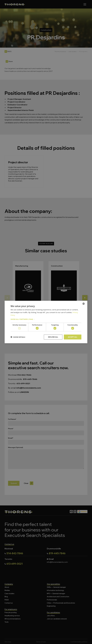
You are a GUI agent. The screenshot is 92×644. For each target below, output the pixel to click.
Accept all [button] (73, 337)
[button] (46, 319)
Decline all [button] (53, 337)
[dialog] (46, 322)
